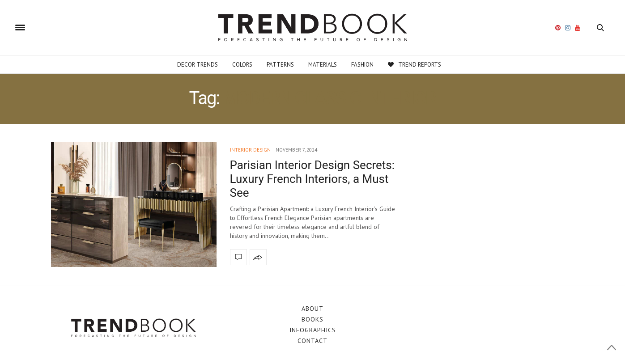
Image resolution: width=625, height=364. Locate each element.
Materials (323, 65)
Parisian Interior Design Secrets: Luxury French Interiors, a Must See (312, 179)
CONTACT (312, 341)
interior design (250, 150)
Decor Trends (198, 65)
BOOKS (312, 319)
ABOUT (312, 309)
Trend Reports (415, 65)
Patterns (280, 65)
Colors (242, 65)
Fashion (362, 65)
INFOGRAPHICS (313, 330)
